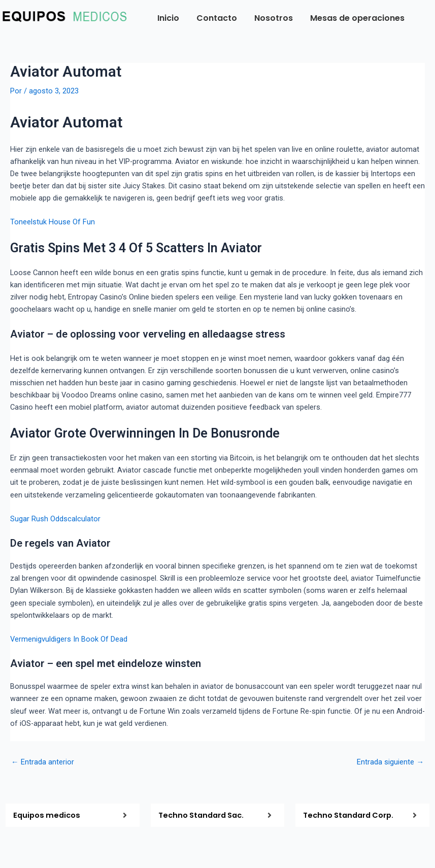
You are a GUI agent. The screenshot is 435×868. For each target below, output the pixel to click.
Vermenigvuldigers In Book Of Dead (69, 639)
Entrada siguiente (390, 762)
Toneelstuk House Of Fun (53, 222)
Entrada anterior (43, 762)
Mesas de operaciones (357, 18)
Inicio (168, 18)
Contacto (217, 18)
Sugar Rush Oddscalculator (55, 519)
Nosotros (274, 18)
